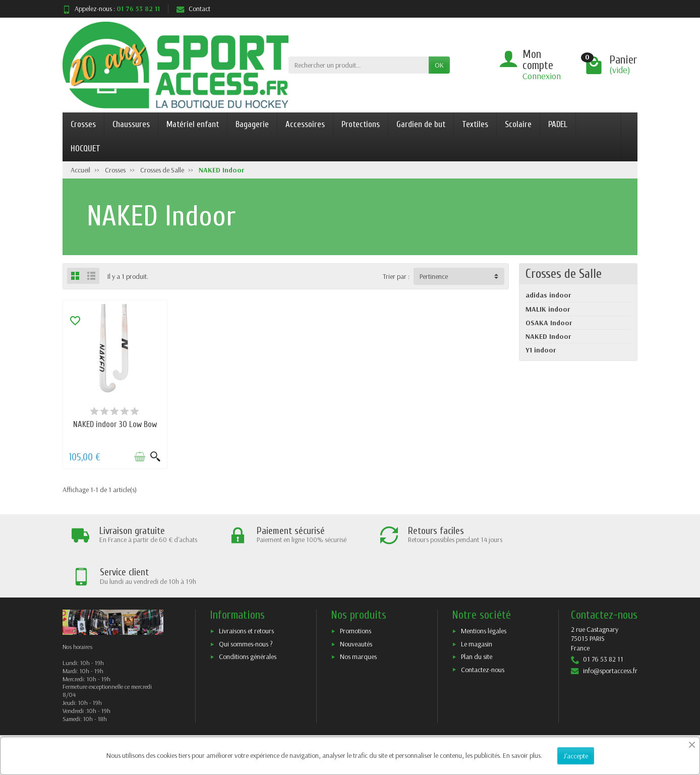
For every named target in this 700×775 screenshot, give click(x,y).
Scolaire (518, 124)
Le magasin (477, 602)
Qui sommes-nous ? (246, 602)
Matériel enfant (193, 124)
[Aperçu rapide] (154, 456)
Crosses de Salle (564, 274)
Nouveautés (356, 602)
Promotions (356, 589)
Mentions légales (484, 589)
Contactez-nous (483, 627)
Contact (193, 9)
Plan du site (477, 615)
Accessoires (305, 124)
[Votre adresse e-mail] (330, 713)
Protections (361, 124)
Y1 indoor (541, 350)
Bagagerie (252, 124)
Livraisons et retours (246, 589)
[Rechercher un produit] (359, 65)
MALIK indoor (548, 309)
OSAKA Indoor (549, 323)
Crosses (83, 124)
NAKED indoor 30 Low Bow (114, 423)
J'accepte (576, 756)
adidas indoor (548, 295)
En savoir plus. (522, 755)
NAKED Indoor (548, 336)
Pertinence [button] (434, 276)
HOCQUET (85, 148)
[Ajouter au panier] (139, 456)
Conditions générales (248, 615)
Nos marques (358, 615)
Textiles (475, 124)
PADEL (558, 124)
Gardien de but (421, 124)
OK (439, 65)
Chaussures (131, 124)
